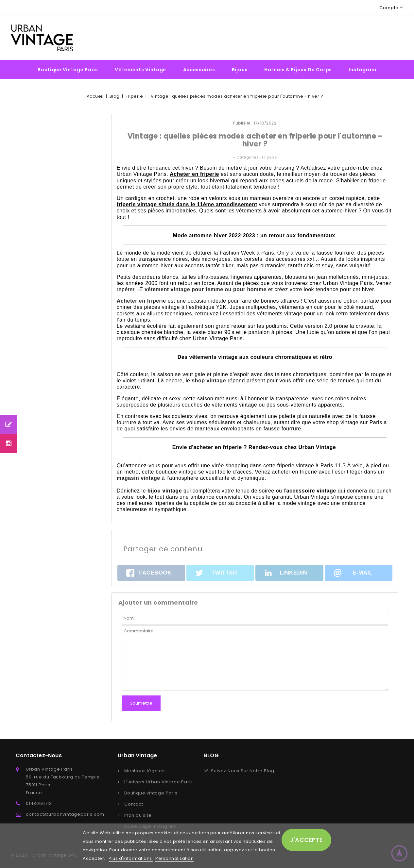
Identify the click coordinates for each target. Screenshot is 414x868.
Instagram (362, 70)
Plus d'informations (131, 858)
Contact (134, 804)
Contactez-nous (39, 755)
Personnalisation (174, 858)
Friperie (269, 157)
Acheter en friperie (194, 174)
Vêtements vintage (140, 70)
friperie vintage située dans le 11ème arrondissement (187, 204)
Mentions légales (145, 771)
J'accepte (306, 840)
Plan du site (138, 815)
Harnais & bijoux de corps (298, 70)
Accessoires (199, 70)
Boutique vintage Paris (68, 70)
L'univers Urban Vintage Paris (159, 782)
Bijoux (240, 70)
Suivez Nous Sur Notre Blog (239, 771)
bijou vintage (165, 491)
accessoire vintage (311, 491)
